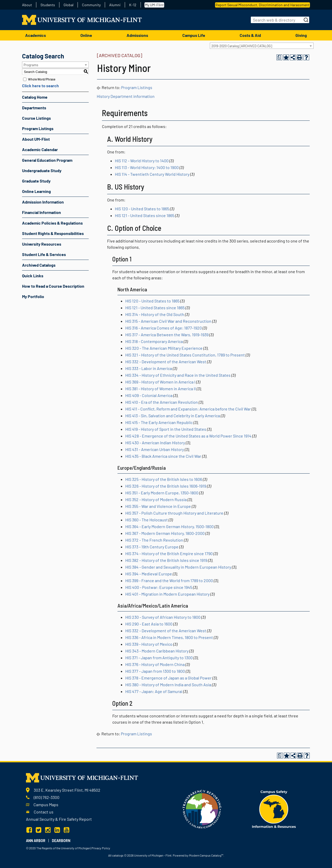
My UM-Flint (154, 5)
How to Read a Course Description (53, 286)
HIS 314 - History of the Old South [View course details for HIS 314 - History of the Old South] (155, 314)
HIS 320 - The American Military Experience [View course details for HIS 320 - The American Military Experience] (164, 348)
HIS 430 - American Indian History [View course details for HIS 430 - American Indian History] (155, 443)
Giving (301, 35)
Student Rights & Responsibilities (53, 233)
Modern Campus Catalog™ (206, 855)
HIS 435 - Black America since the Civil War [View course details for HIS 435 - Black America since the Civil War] (163, 456)
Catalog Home (35, 97)
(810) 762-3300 (47, 797)
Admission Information (43, 202)
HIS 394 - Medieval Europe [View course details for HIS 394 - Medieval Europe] (149, 574)
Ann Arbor (36, 841)
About (27, 5)
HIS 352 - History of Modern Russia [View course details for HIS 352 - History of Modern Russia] (156, 499)
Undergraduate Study (42, 170)
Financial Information (41, 212)
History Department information (126, 96)
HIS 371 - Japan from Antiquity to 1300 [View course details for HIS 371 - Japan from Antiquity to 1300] (159, 658)
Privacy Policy (101, 848)
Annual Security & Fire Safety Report (59, 819)
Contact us (44, 812)
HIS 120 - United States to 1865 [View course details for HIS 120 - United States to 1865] (142, 209)
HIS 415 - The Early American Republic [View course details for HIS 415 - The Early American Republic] (159, 422)
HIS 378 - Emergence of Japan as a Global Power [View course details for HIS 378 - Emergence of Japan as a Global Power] (168, 678)
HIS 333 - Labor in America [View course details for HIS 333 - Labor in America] (149, 368)
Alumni (115, 5)
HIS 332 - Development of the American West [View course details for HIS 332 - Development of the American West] (166, 362)
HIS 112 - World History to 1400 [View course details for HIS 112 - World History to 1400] (142, 161)
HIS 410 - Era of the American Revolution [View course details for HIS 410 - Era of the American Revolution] (162, 402)
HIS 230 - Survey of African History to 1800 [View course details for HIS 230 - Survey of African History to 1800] (163, 617)
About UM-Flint (36, 139)
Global (68, 5)
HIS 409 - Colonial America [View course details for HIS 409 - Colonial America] (149, 395)
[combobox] (262, 46)
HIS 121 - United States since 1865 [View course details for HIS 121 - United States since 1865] (145, 215)
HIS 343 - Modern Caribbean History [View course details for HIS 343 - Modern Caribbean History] (157, 651)
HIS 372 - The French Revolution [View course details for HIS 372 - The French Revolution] (154, 540)
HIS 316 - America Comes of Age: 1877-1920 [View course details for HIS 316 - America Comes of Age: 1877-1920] (164, 328)
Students (48, 5)
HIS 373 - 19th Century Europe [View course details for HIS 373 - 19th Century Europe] (152, 547)
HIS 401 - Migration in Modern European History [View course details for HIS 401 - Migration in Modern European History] (167, 594)
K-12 (133, 5)
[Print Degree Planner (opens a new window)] (279, 57)
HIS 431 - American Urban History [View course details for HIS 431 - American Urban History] (155, 449)
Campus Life (194, 35)
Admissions (137, 35)
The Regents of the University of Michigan (63, 848)
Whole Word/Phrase (42, 79)
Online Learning (36, 191)
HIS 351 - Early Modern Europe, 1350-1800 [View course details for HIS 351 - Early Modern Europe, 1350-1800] (162, 493)
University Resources (42, 244)
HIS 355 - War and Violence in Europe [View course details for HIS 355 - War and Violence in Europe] (158, 506)
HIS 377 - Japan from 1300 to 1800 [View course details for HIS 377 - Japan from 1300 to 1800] (155, 671)
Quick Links (33, 276)
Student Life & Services (44, 254)
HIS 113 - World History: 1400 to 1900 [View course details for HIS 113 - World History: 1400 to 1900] (147, 167)
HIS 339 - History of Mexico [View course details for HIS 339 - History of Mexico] (149, 644)
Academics (36, 35)
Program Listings (38, 128)
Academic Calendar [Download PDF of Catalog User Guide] (40, 149)
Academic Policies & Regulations (52, 223)
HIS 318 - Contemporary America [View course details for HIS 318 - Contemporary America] (154, 341)
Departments (34, 108)
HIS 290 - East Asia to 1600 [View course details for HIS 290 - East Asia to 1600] (149, 624)
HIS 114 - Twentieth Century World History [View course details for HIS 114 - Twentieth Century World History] (152, 174)
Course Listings (36, 118)
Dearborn (61, 841)
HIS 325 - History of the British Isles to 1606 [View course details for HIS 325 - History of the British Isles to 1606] (164, 479)
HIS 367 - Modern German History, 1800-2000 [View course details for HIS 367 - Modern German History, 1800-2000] (165, 533)
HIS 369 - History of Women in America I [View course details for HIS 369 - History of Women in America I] (160, 382)
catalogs (118, 855)
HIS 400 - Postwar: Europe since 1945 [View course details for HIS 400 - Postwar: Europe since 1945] (159, 587)
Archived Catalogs (39, 265)
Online (86, 35)
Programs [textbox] (31, 65)
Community (91, 5)
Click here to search (40, 86)
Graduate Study (36, 181)
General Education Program (47, 160)
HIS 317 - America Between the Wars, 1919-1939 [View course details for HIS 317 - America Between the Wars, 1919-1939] (167, 335)
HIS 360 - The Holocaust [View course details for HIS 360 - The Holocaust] (147, 520)
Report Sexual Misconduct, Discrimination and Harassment (262, 5)
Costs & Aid (250, 35)
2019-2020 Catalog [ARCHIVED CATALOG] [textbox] (242, 46)
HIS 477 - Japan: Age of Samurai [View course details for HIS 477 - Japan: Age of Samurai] (154, 691)
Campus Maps (46, 805)
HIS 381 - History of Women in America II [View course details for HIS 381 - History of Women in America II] (161, 389)
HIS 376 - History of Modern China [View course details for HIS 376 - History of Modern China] (155, 664)
